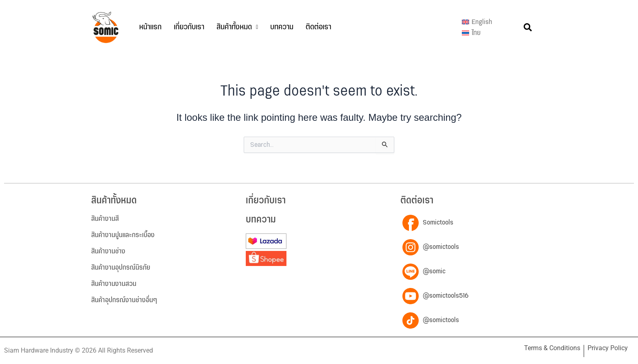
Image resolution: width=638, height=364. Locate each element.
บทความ (282, 27)
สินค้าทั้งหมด (237, 27)
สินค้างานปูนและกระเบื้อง (123, 235)
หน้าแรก (150, 27)
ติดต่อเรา (318, 27)
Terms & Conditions (552, 348)
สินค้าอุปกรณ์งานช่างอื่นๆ (124, 300)
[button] (237, 27)
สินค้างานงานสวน (114, 284)
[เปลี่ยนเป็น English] (477, 22)
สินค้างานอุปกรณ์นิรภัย (121, 268)
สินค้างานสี (105, 219)
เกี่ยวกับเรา (189, 27)
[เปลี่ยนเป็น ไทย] (477, 33)
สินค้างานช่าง (108, 251)
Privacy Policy (608, 348)
